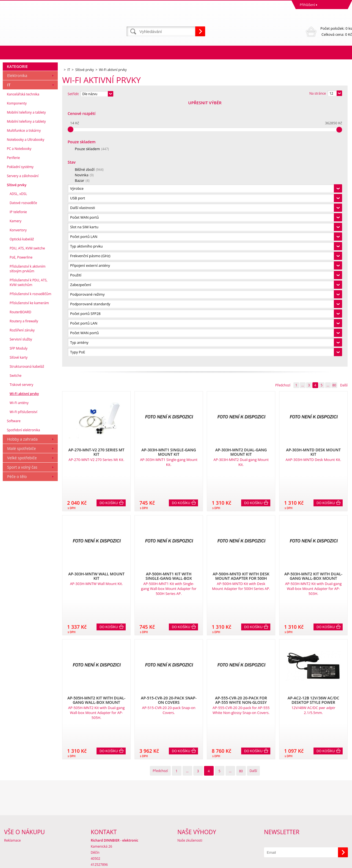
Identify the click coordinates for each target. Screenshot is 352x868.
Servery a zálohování (23, 440)
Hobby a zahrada (22, 704)
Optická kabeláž (22, 504)
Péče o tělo (17, 741)
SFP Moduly (19, 613)
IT (9, 349)
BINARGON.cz (341, 862)
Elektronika (17, 340)
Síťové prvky (17, 450)
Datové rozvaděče (23, 467)
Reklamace (12, 811)
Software (14, 686)
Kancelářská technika (23, 359)
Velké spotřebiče (22, 722)
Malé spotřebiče (21, 713)
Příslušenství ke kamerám (29, 568)
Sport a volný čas (22, 732)
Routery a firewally (24, 586)
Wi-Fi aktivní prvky (24, 658)
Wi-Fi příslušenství (24, 676)
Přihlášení (307, 5)
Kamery (16, 486)
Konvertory (18, 495)
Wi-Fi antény (19, 667)
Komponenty (17, 368)
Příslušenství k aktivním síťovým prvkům (28, 533)
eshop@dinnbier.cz (105, 841)
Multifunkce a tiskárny (24, 395)
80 (334, 121)
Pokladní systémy (20, 431)
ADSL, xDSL (18, 458)
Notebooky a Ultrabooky (26, 404)
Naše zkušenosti (190, 811)
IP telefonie (18, 476)
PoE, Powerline (21, 522)
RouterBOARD (20, 577)
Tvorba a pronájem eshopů (309, 862)
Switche (16, 640)
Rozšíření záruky (22, 595)
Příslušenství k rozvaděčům (30, 558)
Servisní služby (21, 604)
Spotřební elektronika (23, 695)
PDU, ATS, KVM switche (27, 513)
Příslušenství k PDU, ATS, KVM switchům (28, 547)
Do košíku (109, 238)
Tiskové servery (21, 649)
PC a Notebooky (19, 413)
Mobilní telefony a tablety (26, 377)
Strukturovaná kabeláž (27, 631)
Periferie (13, 422)
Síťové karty (19, 622)
